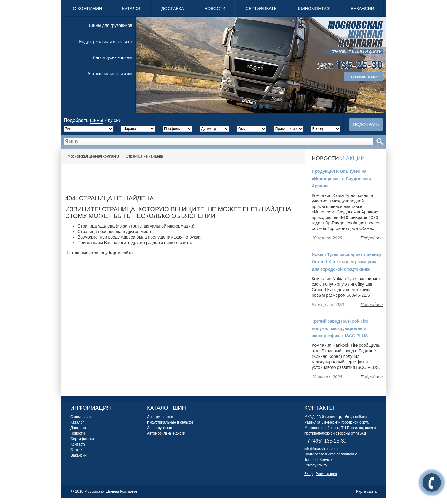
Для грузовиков (160, 417)
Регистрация (326, 474)
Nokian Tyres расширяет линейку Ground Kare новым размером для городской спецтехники (346, 262)
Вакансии (362, 9)
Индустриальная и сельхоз (105, 42)
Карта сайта (121, 253)
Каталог (132, 9)
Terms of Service (318, 460)
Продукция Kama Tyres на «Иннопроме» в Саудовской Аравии (341, 179)
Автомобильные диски (110, 74)
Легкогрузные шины (113, 57)
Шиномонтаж (314, 9)
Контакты (78, 444)
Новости (215, 9)
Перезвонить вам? (364, 76)
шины (96, 120)
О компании (87, 9)
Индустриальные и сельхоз (170, 422)
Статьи (76, 450)
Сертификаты (262, 9)
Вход (308, 474)
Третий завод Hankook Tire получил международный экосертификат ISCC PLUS (340, 328)
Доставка (173, 9)
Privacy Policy (316, 465)
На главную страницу (86, 253)
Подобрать (366, 124)
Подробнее (372, 238)
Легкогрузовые (160, 428)
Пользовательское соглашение (331, 454)
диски (115, 120)
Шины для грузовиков (111, 25)
